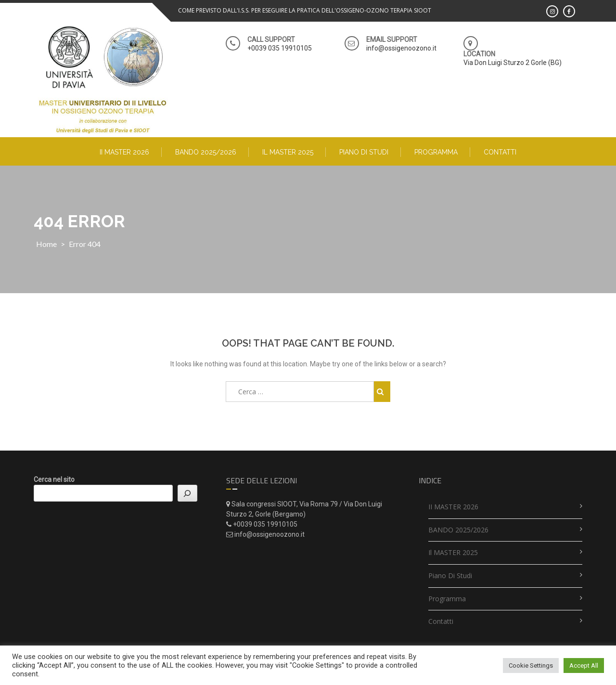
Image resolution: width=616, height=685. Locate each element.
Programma (436, 152)
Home (46, 244)
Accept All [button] (584, 666)
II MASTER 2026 (124, 152)
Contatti (500, 152)
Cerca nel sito (54, 479)
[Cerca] (187, 493)
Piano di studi (364, 152)
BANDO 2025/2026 (206, 152)
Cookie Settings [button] (531, 666)
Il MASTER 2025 (288, 152)
